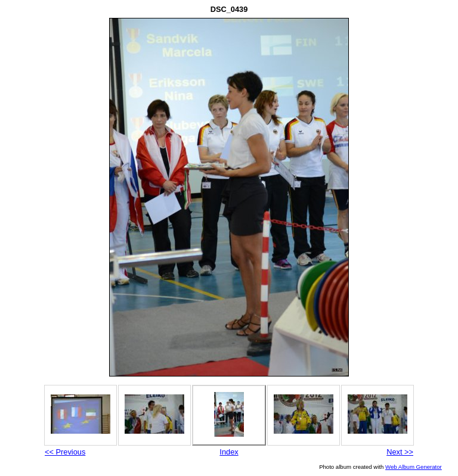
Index (229, 452)
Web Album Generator (414, 467)
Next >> (400, 452)
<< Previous (65, 452)
